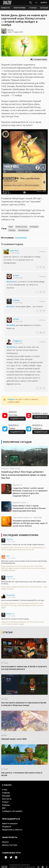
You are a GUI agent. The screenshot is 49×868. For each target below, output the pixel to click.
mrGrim (16, 275)
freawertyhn (11, 595)
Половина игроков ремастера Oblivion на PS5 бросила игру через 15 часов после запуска (30, 523)
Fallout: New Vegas (11, 468)
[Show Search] (31, 3)
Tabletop (12, 230)
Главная (6, 793)
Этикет (5, 802)
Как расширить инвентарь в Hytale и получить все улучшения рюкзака (24, 668)
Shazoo (5, 842)
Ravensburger (23, 230)
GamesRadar (21, 238)
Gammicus (14, 251)
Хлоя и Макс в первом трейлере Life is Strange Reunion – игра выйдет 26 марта (24, 588)
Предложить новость (12, 830)
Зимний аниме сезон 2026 (14, 739)
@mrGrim (11, 306)
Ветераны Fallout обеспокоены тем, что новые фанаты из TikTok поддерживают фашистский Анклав (23, 549)
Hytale (5, 663)
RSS (4, 808)
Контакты (7, 799)
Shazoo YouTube (10, 845)
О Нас (5, 790)
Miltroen (10, 30)
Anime (4, 735)
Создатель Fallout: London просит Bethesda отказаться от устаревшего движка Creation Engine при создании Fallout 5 (30, 492)
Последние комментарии (20, 535)
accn (8, 556)
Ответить (42, 252)
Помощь (6, 805)
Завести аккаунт (10, 823)
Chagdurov (17, 341)
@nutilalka (11, 325)
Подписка (7, 827)
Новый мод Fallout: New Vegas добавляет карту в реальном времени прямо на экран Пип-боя (24, 475)
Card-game (34, 227)
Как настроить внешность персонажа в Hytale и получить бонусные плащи (24, 704)
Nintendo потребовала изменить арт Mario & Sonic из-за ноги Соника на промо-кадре (23, 623)
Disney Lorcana (21, 227)
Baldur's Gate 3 (20, 503)
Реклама (6, 796)
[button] (5, 8)
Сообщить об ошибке (12, 811)
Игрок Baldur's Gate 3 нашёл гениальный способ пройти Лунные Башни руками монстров (29, 508)
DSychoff (10, 539)
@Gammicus (12, 282)
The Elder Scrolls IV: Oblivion (27, 518)
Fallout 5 (17, 485)
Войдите (11, 399)
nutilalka (16, 300)
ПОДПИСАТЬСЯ (17, 419)
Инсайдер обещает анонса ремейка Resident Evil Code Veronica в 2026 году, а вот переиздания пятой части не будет (22, 605)
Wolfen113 (10, 614)
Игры (11, 227)
